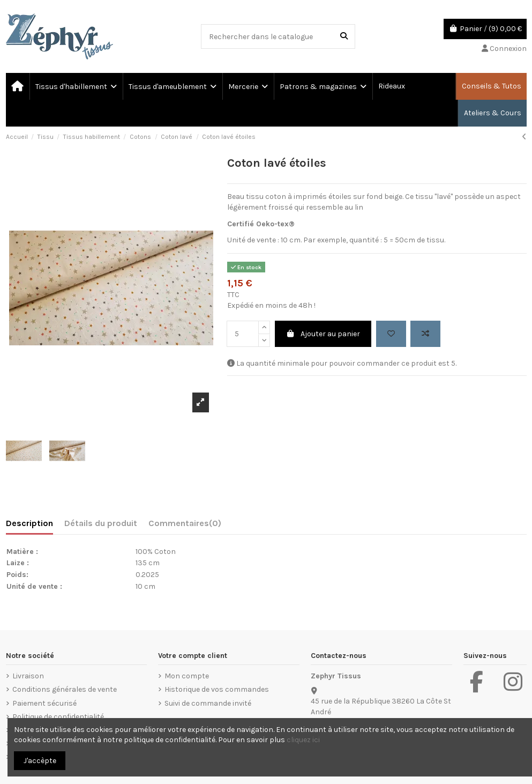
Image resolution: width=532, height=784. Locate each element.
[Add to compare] (425, 334)
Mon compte (187, 676)
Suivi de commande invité (208, 703)
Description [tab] (29, 523)
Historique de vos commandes (217, 689)
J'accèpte (40, 761)
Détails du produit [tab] (101, 523)
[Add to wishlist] (391, 334)
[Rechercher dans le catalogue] (344, 36)
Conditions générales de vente (65, 689)
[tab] (185, 526)
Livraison (28, 676)
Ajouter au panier (323, 334)
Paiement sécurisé (44, 703)
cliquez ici (303, 740)
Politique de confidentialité (58, 717)
